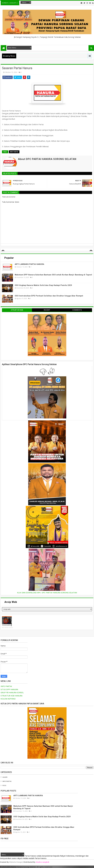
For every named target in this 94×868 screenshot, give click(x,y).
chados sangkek (43, 862)
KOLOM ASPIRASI (8, 699)
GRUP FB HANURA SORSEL (12, 692)
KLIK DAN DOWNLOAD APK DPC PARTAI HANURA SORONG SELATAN (47, 593)
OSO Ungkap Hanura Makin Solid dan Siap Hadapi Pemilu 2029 (43, 285)
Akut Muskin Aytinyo (7, 627)
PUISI (4, 785)
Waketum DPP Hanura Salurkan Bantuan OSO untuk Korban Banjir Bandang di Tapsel (53, 275)
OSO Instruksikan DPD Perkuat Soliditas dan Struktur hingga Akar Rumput (49, 296)
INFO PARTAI (14, 152)
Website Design (16, 862)
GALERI (5, 777)
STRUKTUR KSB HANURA (11, 696)
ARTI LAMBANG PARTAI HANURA (29, 264)
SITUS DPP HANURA (9, 689)
